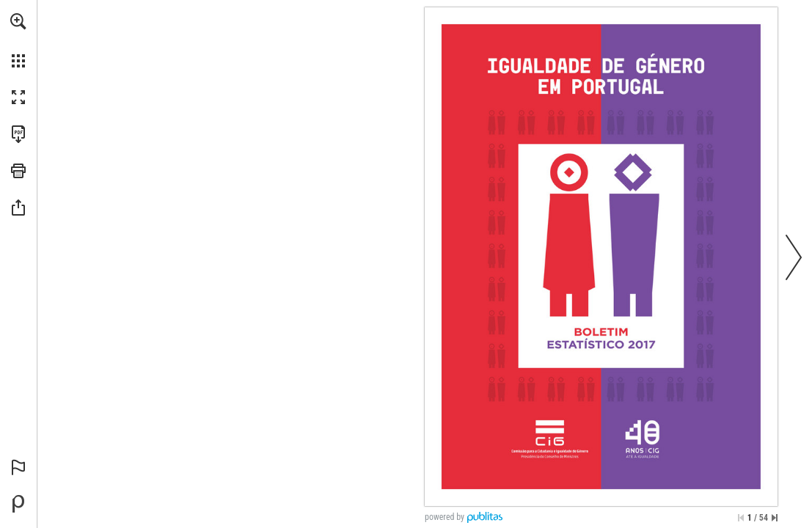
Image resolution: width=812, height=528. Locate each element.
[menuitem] (18, 40)
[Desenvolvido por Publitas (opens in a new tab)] (18, 504)
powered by (445, 517)
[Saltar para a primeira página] (741, 518)
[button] (18, 21)
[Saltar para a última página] (775, 518)
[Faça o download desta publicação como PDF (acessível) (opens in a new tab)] (18, 134)
